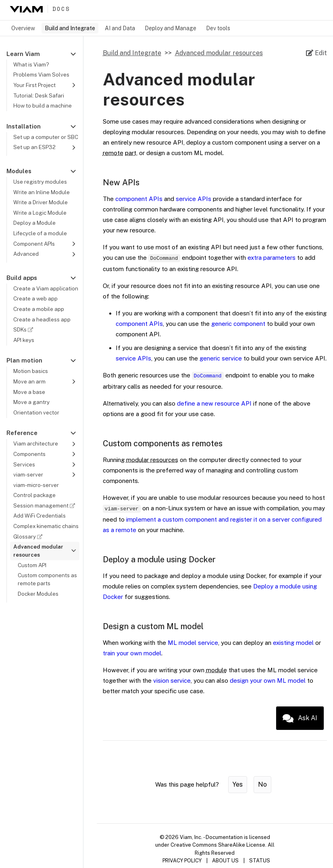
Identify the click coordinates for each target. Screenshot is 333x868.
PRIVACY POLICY (182, 861)
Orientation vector (36, 412)
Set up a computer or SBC (46, 137)
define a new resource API (214, 403)
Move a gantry (31, 402)
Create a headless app (42, 319)
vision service (172, 681)
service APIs (194, 199)
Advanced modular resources (219, 53)
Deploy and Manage (171, 28)
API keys (24, 340)
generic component (238, 324)
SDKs (24, 329)
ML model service (193, 643)
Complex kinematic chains (46, 526)
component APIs (139, 199)
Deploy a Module (34, 223)
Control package (34, 495)
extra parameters (272, 258)
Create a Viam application (46, 288)
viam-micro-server (36, 485)
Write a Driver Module (41, 202)
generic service (221, 358)
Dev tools (218, 28)
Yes (238, 784)
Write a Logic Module (40, 213)
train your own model (132, 653)
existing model (293, 643)
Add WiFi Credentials (40, 516)
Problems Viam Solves (41, 75)
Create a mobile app (39, 309)
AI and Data (120, 28)
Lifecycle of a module (40, 233)
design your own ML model (268, 681)
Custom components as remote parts (47, 579)
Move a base (29, 392)
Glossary (29, 537)
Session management (45, 505)
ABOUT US (225, 861)
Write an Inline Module (42, 192)
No (262, 784)
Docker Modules (38, 594)
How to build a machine (43, 106)
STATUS (260, 861)
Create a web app (35, 298)
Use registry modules (40, 182)
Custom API (32, 565)
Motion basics (31, 371)
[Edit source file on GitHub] (316, 53)
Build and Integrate (70, 28)
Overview (23, 28)
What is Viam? (31, 64)
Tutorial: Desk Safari (39, 95)
